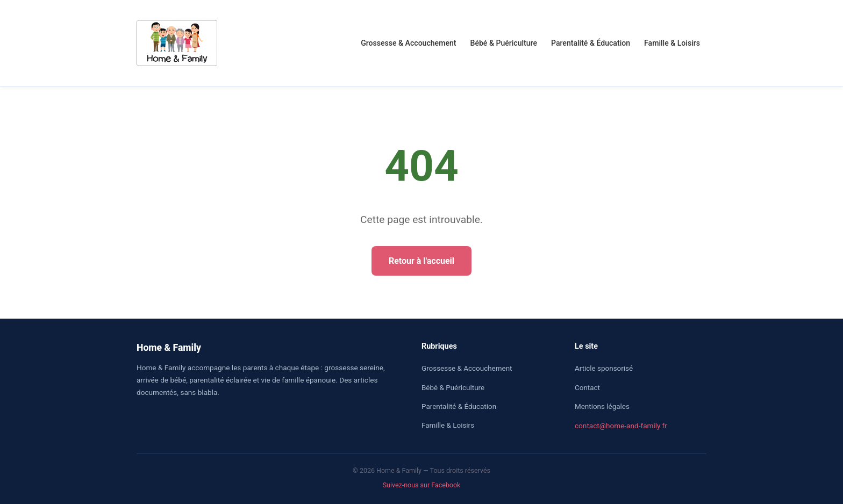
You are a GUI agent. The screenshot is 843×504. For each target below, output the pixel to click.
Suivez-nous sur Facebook (422, 485)
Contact (587, 388)
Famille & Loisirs (672, 43)
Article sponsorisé (604, 368)
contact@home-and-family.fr (621, 426)
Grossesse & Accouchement (408, 43)
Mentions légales (602, 406)
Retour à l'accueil (421, 261)
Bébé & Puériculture (504, 43)
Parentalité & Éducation (591, 43)
